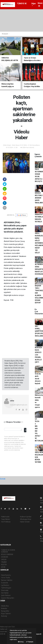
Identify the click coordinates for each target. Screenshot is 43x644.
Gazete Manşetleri (8, 598)
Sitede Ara (5, 606)
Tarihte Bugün (6, 588)
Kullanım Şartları (26, 517)
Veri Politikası (6, 522)
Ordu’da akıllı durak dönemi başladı (38, 379)
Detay (21, 642)
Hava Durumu (6, 575)
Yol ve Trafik (6, 578)
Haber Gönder (25, 522)
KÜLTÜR (4, 565)
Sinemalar (5, 590)
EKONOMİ (5, 557)
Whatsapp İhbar (26, 519)
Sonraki (3, 479)
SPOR (3, 567)
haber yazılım (5, 639)
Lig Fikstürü (5, 585)
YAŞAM (4, 562)
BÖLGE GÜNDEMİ (7, 554)
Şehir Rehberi (6, 595)
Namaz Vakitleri (7, 580)
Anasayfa (5, 34)
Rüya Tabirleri (6, 614)
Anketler (4, 608)
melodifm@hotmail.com (19, 405)
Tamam (30, 642)
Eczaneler (5, 583)
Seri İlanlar (5, 593)
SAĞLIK (4, 560)
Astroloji (4, 616)
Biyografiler (5, 611)
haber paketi (4, 636)
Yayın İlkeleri (6, 519)
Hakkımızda (5, 517)
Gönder (26, 430)
